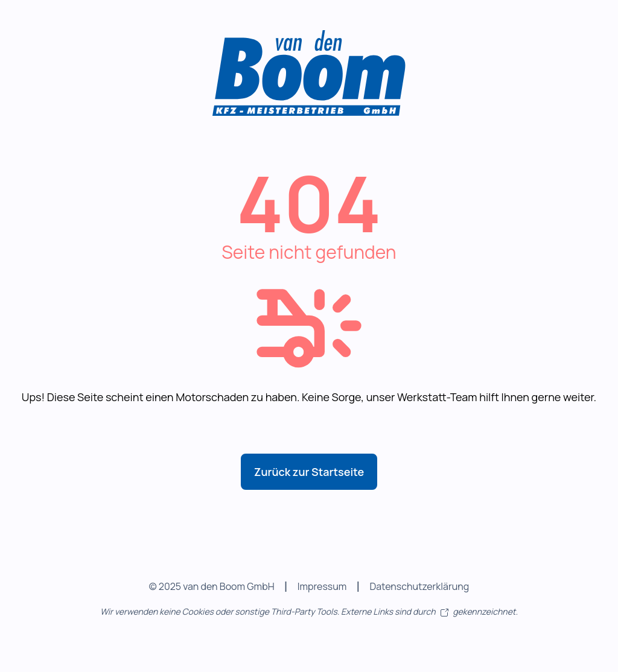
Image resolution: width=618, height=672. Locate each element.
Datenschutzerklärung (419, 586)
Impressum (322, 586)
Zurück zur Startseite (309, 472)
